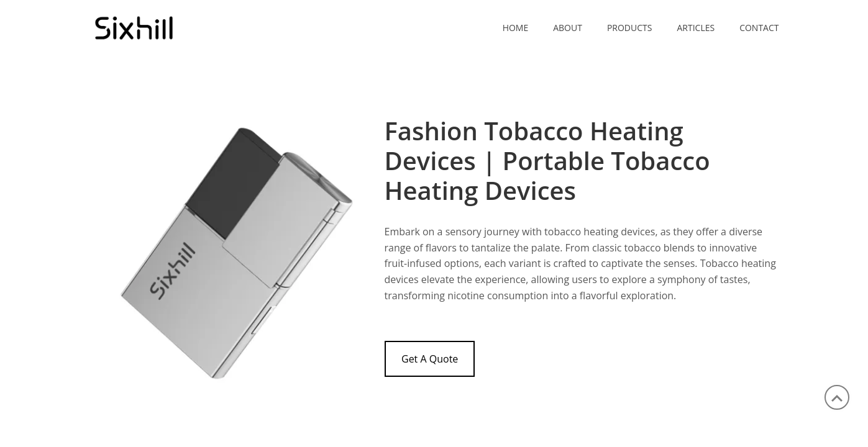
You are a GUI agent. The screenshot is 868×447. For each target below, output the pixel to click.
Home (516, 28)
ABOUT (568, 28)
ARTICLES (696, 28)
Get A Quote (430, 359)
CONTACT (759, 28)
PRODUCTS (630, 28)
